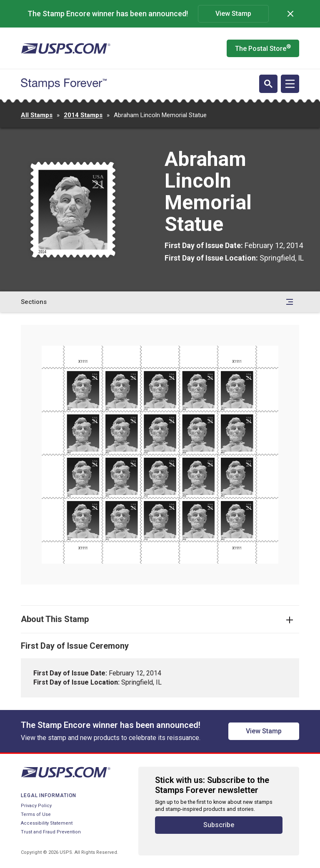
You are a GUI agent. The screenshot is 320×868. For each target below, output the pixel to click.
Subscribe (219, 825)
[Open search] (268, 84)
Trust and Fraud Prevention (51, 832)
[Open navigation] (290, 84)
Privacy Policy (36, 806)
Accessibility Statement (47, 823)
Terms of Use (36, 814)
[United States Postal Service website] (66, 48)
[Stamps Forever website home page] (64, 84)
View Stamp (233, 14)
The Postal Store (263, 48)
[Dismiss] (290, 14)
